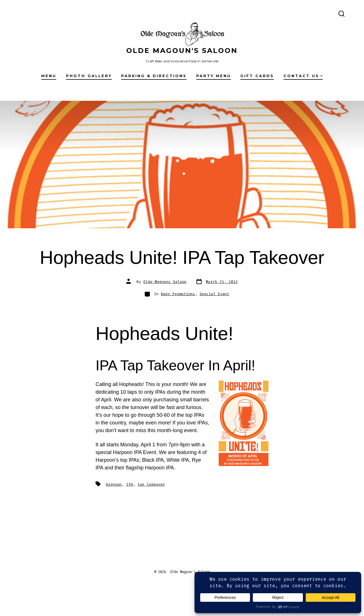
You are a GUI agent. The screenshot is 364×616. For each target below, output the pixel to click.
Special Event (214, 294)
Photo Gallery (89, 76)
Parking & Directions (154, 76)
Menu (49, 76)
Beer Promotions (178, 294)
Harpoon (114, 484)
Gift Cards (257, 76)
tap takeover (151, 484)
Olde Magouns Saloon (165, 282)
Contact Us (303, 76)
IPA (130, 484)
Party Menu (214, 76)
